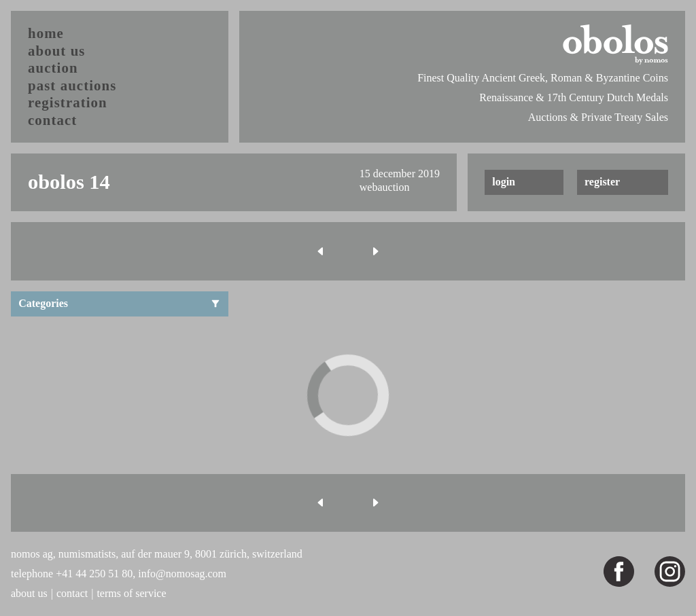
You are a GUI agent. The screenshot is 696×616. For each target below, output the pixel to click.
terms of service (131, 593)
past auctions (72, 85)
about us (57, 51)
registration (68, 102)
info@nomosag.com (182, 574)
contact (52, 120)
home (46, 33)
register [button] (602, 182)
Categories (120, 303)
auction (53, 68)
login (504, 182)
